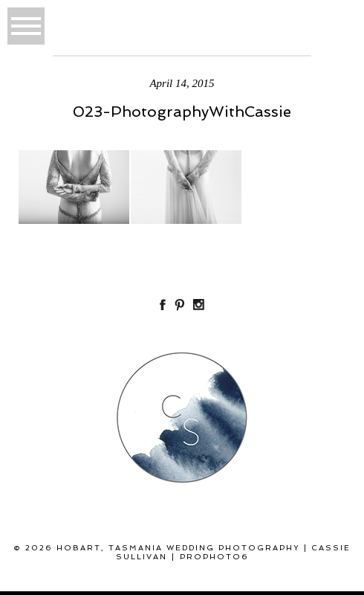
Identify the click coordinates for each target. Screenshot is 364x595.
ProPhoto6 (214, 557)
